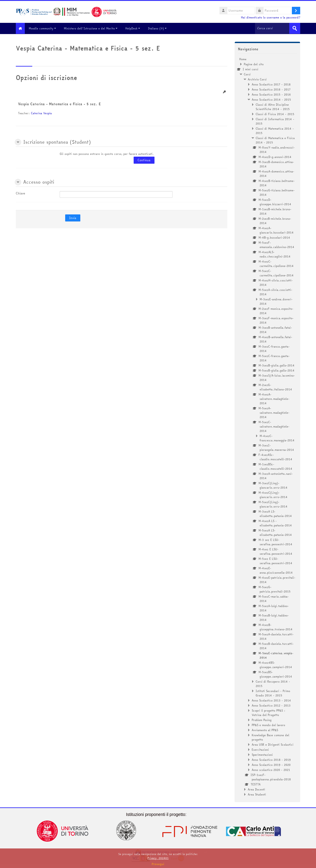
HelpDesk (136, 28)
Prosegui (158, 864)
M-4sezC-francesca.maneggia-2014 (277, 438)
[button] (18, 142)
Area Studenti (257, 794)
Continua (144, 160)
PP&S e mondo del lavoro (268, 725)
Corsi (247, 74)
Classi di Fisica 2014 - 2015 (275, 114)
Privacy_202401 (158, 858)
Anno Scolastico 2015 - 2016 (271, 94)
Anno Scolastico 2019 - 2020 (271, 765)
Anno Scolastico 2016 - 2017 (271, 89)
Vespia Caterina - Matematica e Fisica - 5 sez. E (59, 104)
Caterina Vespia (41, 113)
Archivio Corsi (257, 79)
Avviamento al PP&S (265, 730)
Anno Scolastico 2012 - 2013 (271, 705)
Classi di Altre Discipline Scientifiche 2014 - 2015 (273, 107)
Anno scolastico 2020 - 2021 (271, 770)
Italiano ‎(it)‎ (160, 28)
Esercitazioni (260, 749)
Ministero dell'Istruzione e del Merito (94, 28)
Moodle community (45, 28)
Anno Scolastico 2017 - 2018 (271, 84)
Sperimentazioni (262, 754)
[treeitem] (267, 427)
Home (243, 59)
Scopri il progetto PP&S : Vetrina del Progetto (268, 712)
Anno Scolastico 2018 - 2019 (271, 759)
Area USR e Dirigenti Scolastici (273, 744)
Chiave (21, 193)
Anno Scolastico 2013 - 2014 (271, 700)
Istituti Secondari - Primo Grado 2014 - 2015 (273, 693)
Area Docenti (256, 789)
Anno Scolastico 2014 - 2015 (271, 99)
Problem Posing (262, 720)
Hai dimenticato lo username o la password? (271, 17)
